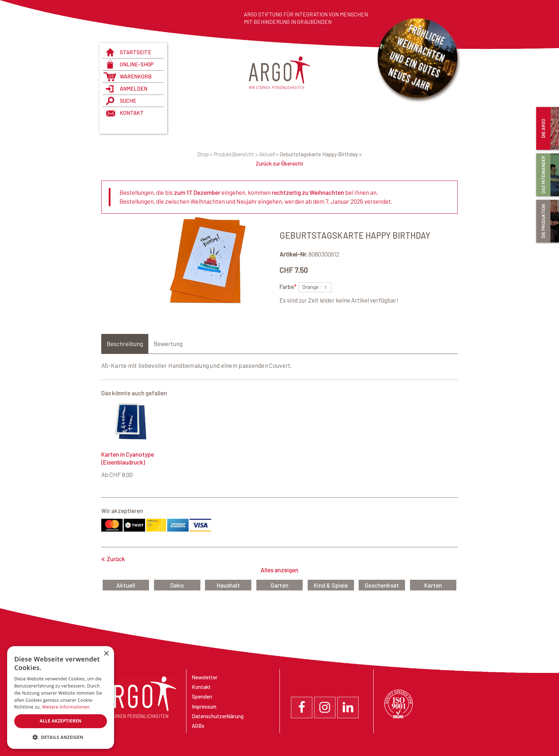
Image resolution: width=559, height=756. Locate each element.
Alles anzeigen (279, 570)
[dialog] (61, 697)
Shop (206, 154)
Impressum (204, 706)
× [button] (106, 654)
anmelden (134, 88)
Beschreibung (125, 344)
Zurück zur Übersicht (279, 163)
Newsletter (205, 677)
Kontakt (132, 113)
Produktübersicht (237, 154)
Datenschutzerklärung (218, 716)
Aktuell (270, 154)
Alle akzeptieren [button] (61, 721)
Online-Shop (137, 64)
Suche (128, 101)
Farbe (288, 286)
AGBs (198, 726)
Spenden (202, 696)
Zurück (116, 559)
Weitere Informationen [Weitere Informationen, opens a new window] (66, 707)
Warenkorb (136, 76)
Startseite (135, 52)
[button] (61, 737)
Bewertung (168, 344)
